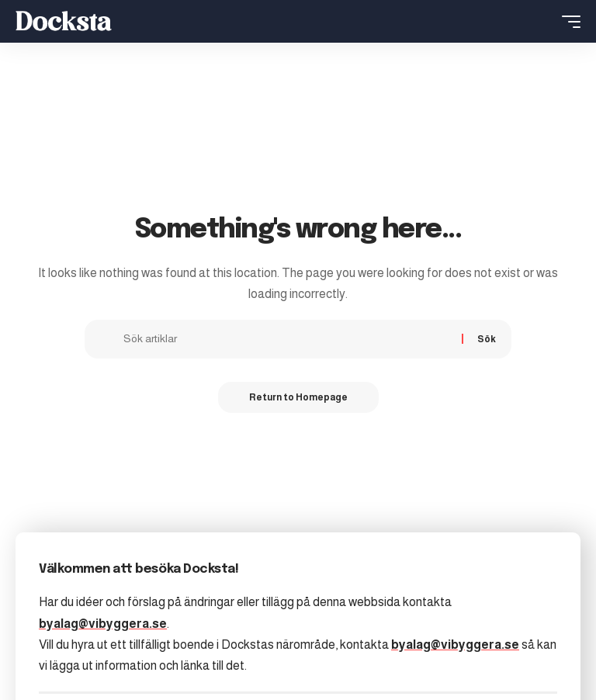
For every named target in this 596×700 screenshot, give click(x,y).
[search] (542, 22)
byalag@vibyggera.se (103, 624)
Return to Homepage (298, 397)
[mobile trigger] (567, 22)
